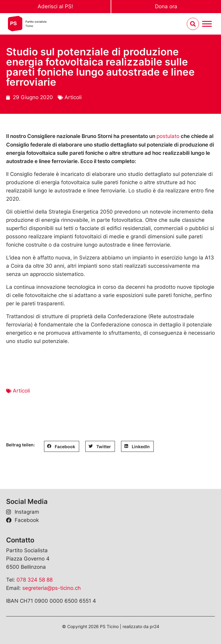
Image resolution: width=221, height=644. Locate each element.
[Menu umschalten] (207, 24)
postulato (168, 136)
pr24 (155, 626)
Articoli (73, 97)
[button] (62, 446)
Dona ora (166, 6)
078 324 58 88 (35, 580)
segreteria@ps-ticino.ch (52, 588)
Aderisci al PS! (55, 6)
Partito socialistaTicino (36, 24)
